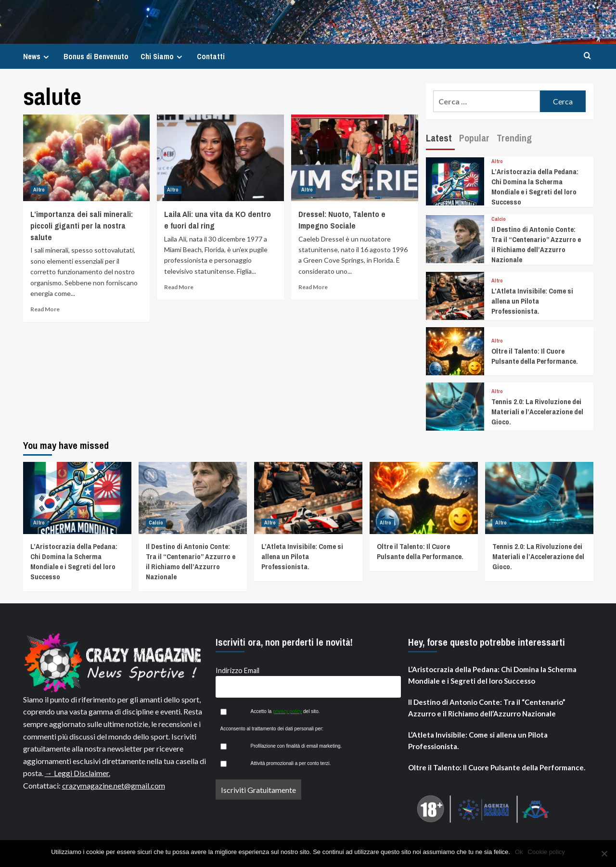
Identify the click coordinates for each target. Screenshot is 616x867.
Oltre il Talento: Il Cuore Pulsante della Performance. (535, 356)
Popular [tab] (474, 138)
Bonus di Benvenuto (96, 56)
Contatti (211, 56)
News (37, 56)
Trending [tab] (514, 138)
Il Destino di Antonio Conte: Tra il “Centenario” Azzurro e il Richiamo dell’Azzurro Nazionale (536, 244)
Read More (45, 309)
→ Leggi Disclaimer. (77, 773)
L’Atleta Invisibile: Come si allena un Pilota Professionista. (532, 301)
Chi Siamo (163, 56)
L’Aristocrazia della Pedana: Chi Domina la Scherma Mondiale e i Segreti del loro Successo (535, 187)
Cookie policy (546, 852)
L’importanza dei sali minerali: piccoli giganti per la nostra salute (82, 225)
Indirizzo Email (237, 670)
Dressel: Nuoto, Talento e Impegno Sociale (342, 220)
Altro (39, 190)
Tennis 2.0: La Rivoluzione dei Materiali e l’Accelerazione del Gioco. (537, 412)
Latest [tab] (439, 138)
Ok (519, 852)
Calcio (499, 219)
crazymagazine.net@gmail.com (114, 785)
